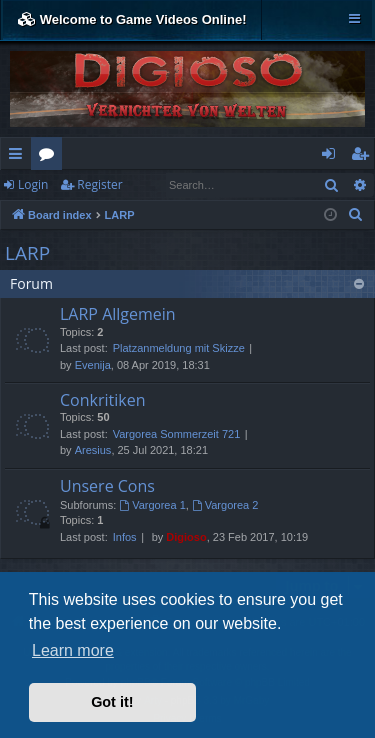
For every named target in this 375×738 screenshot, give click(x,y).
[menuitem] (356, 215)
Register (99, 184)
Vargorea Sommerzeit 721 (177, 434)
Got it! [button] (112, 702)
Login (33, 184)
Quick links (19, 157)
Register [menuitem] (364, 157)
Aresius (93, 450)
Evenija (93, 365)
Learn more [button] (73, 650)
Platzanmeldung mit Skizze (179, 348)
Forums (50, 157)
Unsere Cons (107, 486)
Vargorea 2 (225, 505)
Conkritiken (102, 400)
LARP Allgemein (118, 314)
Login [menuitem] (332, 157)
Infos (125, 537)
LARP (27, 253)
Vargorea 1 (152, 505)
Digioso (186, 537)
